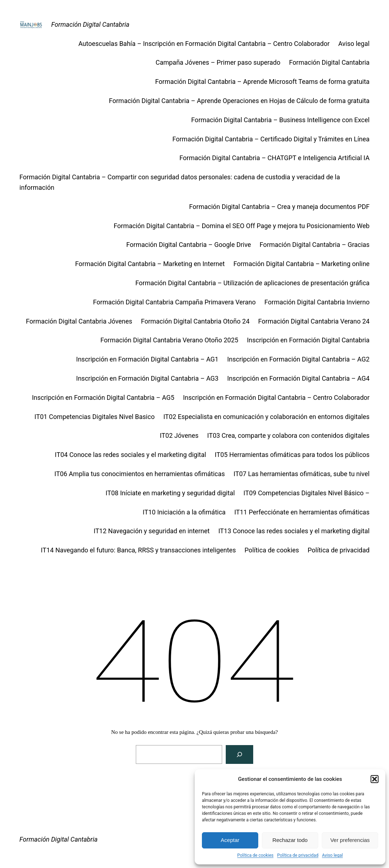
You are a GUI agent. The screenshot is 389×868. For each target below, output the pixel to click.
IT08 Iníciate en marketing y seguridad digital (170, 493)
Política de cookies (256, 855)
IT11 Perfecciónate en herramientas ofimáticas (302, 512)
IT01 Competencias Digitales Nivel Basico (94, 417)
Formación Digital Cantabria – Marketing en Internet (150, 264)
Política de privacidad (298, 855)
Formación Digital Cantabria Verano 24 (314, 321)
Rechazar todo (290, 840)
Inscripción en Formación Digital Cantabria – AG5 (103, 397)
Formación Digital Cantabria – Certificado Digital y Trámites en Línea (271, 139)
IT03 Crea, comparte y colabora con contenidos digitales (289, 435)
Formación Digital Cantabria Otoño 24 (195, 321)
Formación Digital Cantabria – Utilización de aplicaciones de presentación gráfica (252, 283)
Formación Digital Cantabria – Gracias (315, 245)
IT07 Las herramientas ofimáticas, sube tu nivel (302, 474)
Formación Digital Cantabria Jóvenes (79, 321)
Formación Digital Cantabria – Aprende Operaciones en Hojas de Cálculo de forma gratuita (239, 101)
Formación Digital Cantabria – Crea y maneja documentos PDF (280, 207)
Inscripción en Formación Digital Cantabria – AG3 (147, 378)
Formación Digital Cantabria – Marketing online (301, 264)
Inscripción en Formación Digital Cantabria (308, 340)
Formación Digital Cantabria (90, 24)
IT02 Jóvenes (179, 435)
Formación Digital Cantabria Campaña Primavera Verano (175, 302)
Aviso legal (332, 855)
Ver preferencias (350, 840)
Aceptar (230, 840)
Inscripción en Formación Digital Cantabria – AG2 (298, 359)
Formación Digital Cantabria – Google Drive (189, 245)
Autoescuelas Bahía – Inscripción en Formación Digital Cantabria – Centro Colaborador (204, 44)
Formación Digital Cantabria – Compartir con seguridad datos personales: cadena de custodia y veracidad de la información (180, 182)
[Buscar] (239, 754)
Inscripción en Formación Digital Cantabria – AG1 (147, 359)
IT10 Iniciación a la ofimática (184, 512)
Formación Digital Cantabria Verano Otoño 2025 (169, 340)
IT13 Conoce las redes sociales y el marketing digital (294, 531)
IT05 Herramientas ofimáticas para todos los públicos (292, 455)
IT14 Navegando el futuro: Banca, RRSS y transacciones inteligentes (138, 550)
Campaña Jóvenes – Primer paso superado (218, 62)
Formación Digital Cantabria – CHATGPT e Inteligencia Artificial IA (275, 158)
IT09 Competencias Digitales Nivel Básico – (306, 493)
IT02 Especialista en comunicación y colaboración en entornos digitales (266, 417)
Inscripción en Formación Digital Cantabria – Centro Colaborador (276, 397)
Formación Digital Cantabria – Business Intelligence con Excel (280, 120)
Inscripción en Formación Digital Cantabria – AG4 (298, 378)
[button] (375, 779)
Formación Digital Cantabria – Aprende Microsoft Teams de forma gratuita (263, 82)
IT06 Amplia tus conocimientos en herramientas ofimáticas (140, 474)
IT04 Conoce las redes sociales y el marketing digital (131, 455)
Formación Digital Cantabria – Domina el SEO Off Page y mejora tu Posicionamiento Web (242, 226)
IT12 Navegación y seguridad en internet (152, 531)
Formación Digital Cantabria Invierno (317, 302)
